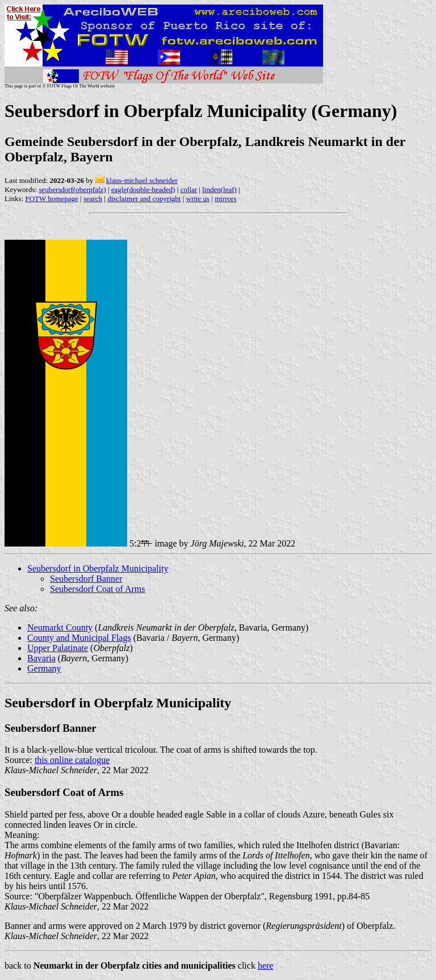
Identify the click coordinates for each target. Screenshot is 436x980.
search (93, 199)
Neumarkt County (60, 627)
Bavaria (41, 658)
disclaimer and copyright (144, 199)
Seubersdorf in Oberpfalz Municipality (98, 568)
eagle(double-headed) (143, 189)
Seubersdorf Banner (86, 579)
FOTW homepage (51, 199)
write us (198, 199)
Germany (44, 668)
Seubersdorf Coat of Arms (98, 589)
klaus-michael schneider (142, 180)
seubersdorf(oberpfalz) (72, 189)
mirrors (225, 199)
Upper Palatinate (58, 648)
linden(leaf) (219, 189)
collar (189, 189)
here (266, 966)
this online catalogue (72, 760)
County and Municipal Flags (79, 638)
